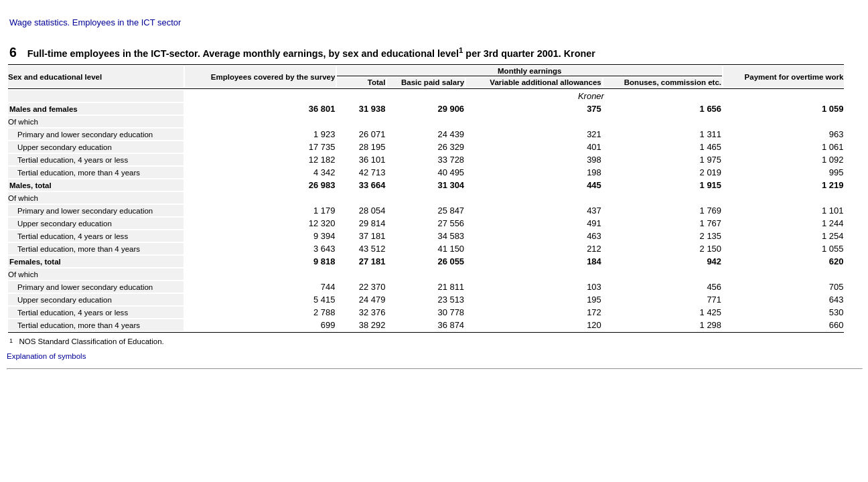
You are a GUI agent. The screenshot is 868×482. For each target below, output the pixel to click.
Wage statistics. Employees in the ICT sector (95, 22)
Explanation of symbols (46, 356)
